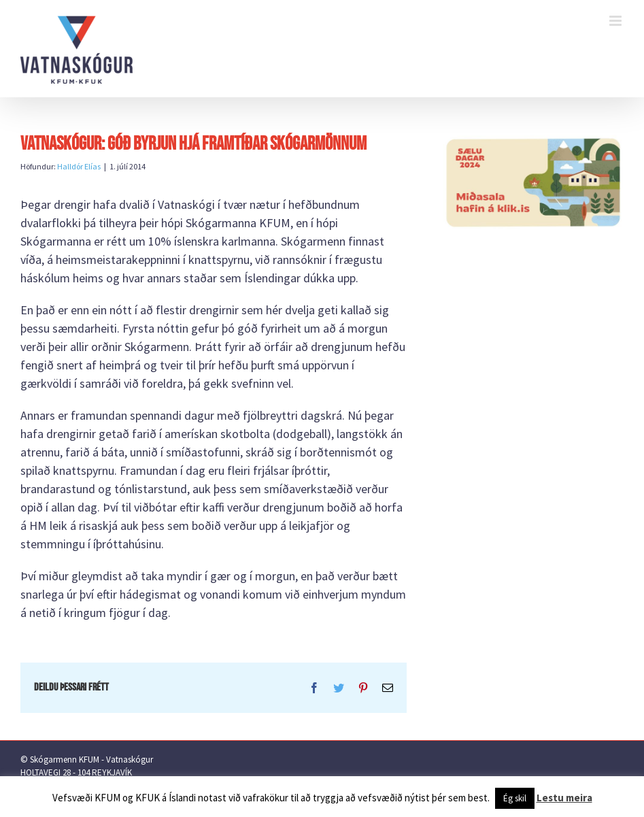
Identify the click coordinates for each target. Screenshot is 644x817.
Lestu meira (564, 798)
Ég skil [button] (515, 798)
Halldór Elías (79, 166)
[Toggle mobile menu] (616, 21)
